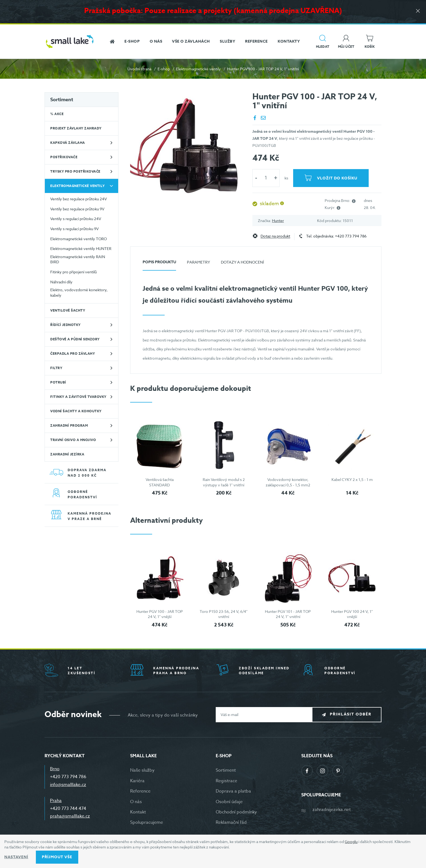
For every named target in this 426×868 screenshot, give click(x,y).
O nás (136, 802)
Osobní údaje (229, 802)
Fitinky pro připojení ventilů (73, 272)
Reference (140, 791)
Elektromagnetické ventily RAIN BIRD (78, 259)
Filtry (56, 368)
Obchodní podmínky (236, 812)
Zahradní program (69, 425)
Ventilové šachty (68, 310)
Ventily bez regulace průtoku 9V (77, 209)
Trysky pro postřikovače (75, 171)
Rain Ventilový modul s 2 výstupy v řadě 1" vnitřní (224, 482)
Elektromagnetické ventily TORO (79, 239)
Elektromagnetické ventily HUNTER (81, 248)
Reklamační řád (231, 822)
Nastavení (16, 857)
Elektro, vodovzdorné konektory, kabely (79, 292)
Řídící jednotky (65, 325)
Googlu (351, 842)
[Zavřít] (418, 11)
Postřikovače (64, 157)
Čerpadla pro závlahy (73, 354)
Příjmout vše (57, 857)
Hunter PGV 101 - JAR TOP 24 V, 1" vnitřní (288, 614)
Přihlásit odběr (351, 714)
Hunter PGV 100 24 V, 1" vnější (352, 614)
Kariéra (137, 781)
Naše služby (142, 770)
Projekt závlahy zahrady (76, 128)
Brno (55, 769)
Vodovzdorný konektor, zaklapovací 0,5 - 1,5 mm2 (288, 482)
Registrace (226, 781)
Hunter (278, 221)
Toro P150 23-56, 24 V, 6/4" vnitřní (224, 614)
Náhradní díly (61, 282)
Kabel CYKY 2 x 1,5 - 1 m (352, 479)
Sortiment (62, 100)
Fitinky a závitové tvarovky (78, 397)
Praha (56, 801)
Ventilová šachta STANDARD (160, 482)
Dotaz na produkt (275, 236)
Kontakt (138, 812)
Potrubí (58, 382)
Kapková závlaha (68, 143)
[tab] (159, 264)
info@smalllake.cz (68, 785)
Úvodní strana (139, 69)
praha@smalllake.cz (70, 816)
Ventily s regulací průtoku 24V (76, 219)
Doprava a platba (233, 791)
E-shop (164, 69)
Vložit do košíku (337, 178)
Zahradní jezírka (67, 454)
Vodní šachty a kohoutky (76, 411)
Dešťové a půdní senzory (75, 339)
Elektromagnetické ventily (198, 69)
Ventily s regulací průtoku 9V (74, 229)
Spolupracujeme (147, 822)
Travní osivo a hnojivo (73, 440)
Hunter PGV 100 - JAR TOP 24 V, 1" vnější (160, 614)
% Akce (57, 114)
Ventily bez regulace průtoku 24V (79, 199)
